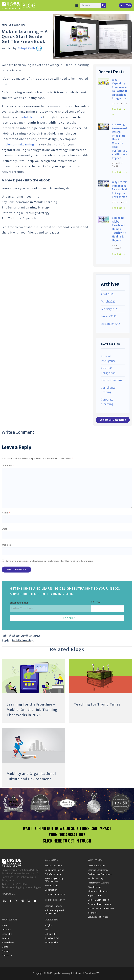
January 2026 (109, 316)
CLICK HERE (52, 841)
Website (6, 545)
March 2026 (108, 302)
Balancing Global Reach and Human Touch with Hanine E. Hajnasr (119, 229)
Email (6, 529)
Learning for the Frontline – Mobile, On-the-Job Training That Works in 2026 (32, 710)
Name (6, 513)
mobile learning (31, 117)
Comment (8, 466)
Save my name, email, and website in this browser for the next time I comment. (50, 561)
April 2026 (107, 294)
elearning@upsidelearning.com (26, 887)
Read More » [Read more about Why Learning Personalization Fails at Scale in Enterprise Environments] (120, 208)
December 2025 (111, 324)
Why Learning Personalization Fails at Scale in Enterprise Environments (122, 189)
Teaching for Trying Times (97, 704)
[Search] (104, 5)
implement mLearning (18, 144)
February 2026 (110, 309)
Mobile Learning (13, 25)
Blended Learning (112, 380)
